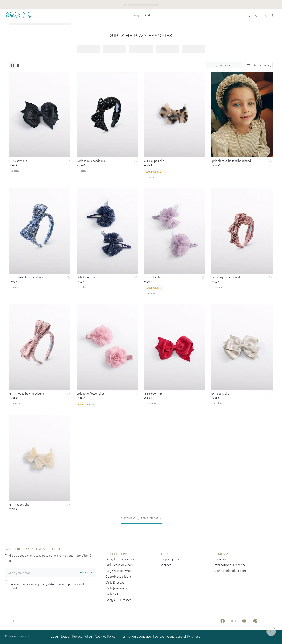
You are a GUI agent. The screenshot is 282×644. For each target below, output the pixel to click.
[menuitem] (136, 15)
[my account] (265, 15)
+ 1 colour (82, 171)
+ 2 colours (15, 171)
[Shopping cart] (274, 15)
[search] (248, 15)
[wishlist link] (257, 15)
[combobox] (223, 65)
